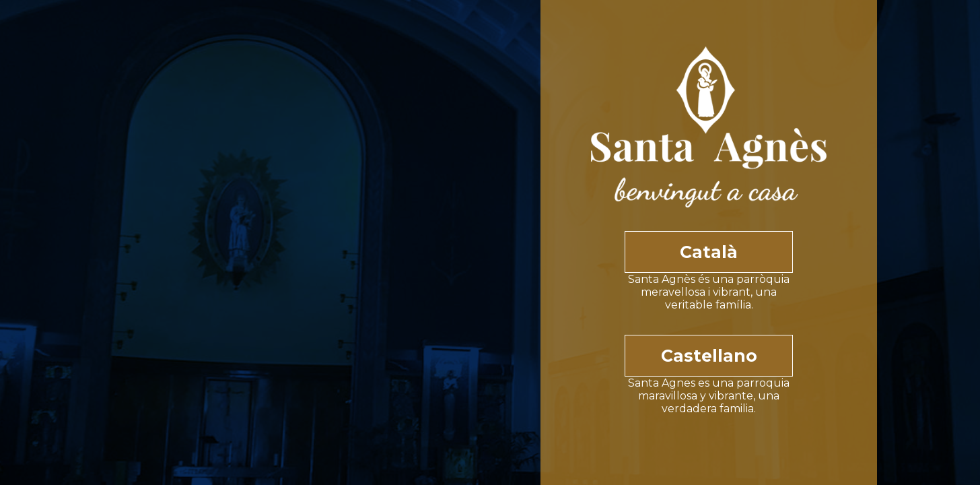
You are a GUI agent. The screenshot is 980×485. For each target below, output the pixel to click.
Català (709, 252)
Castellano (709, 356)
